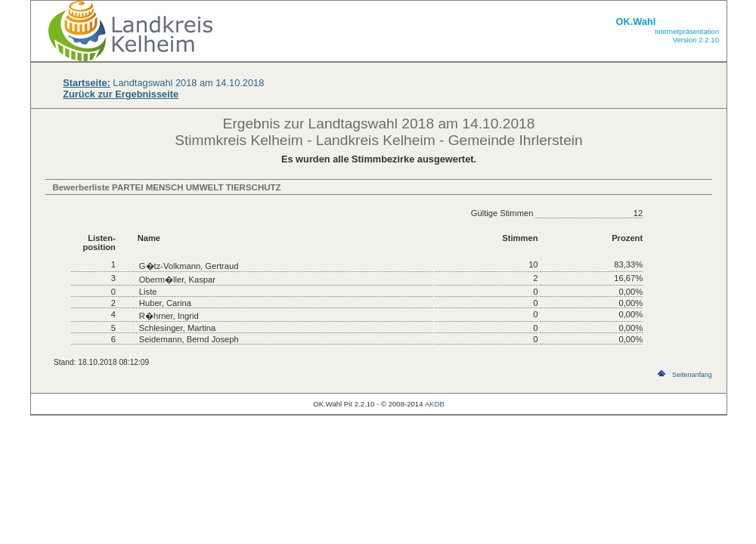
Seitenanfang (684, 375)
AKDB (435, 404)
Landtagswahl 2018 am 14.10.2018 (163, 83)
